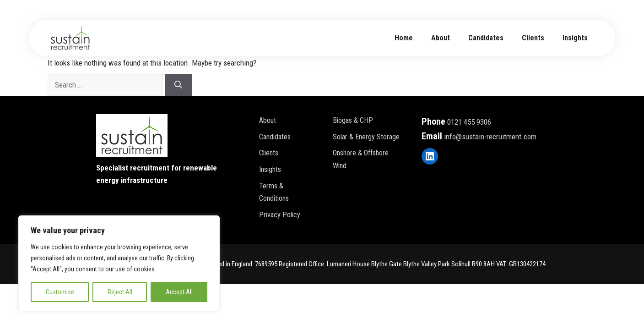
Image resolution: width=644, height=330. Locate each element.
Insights (575, 38)
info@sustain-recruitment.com (490, 137)
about (441, 38)
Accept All (179, 292)
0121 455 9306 (469, 122)
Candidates (486, 38)
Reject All (120, 292)
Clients (533, 38)
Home (404, 38)
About (268, 120)
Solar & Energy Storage (366, 137)
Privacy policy (280, 215)
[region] (119, 264)
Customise (60, 292)
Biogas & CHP (353, 120)
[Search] (178, 85)
